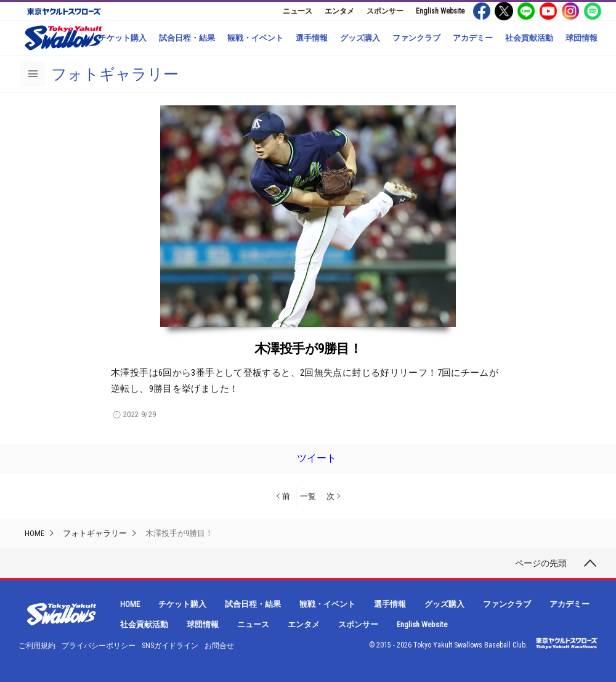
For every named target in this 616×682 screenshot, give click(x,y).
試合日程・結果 (187, 38)
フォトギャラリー (115, 74)
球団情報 (582, 38)
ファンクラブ (416, 38)
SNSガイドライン (170, 646)
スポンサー (385, 11)
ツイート (317, 458)
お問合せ (219, 646)
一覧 (308, 496)
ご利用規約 (37, 646)
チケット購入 (123, 38)
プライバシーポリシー (99, 646)
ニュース (298, 11)
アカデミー (473, 38)
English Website (440, 11)
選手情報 (312, 38)
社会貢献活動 (529, 38)
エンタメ (339, 11)
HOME (34, 533)
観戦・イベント (255, 38)
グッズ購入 (360, 38)
